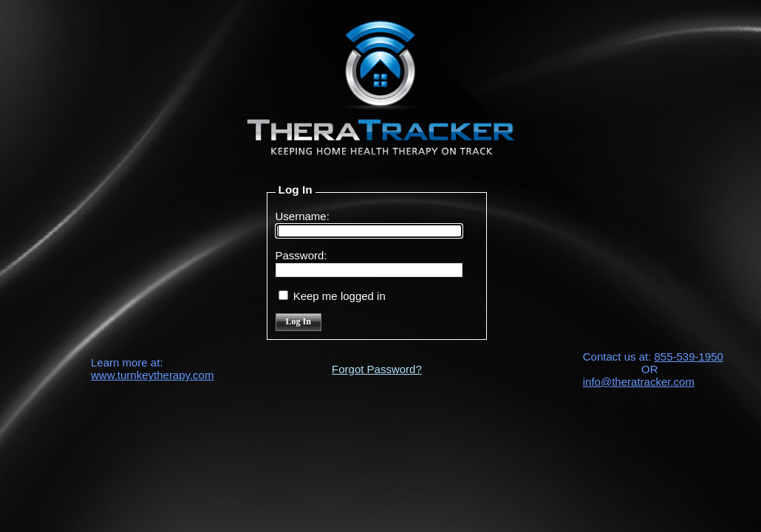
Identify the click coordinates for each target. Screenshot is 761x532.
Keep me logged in (339, 296)
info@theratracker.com (639, 382)
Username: (303, 216)
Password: (301, 255)
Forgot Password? (377, 369)
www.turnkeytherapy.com (152, 375)
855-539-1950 (689, 357)
